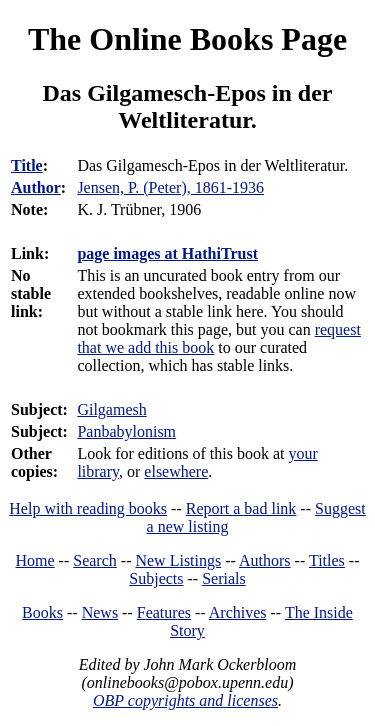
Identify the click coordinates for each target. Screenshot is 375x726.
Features (164, 612)
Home (35, 560)
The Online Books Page (187, 39)
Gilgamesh (111, 409)
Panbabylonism (126, 431)
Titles (327, 560)
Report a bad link (241, 508)
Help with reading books (88, 508)
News (100, 612)
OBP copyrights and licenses (185, 700)
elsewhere (176, 471)
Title (27, 165)
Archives (238, 612)
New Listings (178, 560)
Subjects (156, 578)
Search (95, 560)
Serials (224, 578)
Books (42, 612)
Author (36, 187)
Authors (265, 560)
